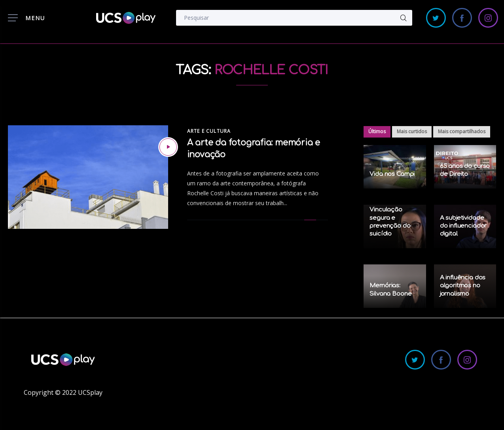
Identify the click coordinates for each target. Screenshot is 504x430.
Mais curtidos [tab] (412, 131)
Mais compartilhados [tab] (462, 131)
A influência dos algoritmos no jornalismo (463, 286)
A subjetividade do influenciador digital (463, 226)
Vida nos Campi (392, 174)
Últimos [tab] (377, 131)
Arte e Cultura (209, 131)
